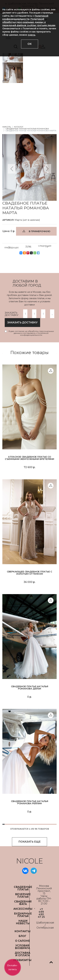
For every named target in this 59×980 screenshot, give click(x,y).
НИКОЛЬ (7, 127)
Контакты (22, 931)
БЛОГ (22, 936)
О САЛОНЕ (22, 941)
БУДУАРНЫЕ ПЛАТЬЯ (23, 915)
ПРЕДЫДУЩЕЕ (12, 247)
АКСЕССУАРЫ (23, 909)
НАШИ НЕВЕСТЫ (23, 922)
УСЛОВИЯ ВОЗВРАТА (22, 947)
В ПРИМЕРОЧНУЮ (39, 231)
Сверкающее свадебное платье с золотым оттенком (29, 573)
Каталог (19, 127)
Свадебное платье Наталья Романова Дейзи (30, 688)
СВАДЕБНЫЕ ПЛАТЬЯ (23, 888)
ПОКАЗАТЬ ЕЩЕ (29, 842)
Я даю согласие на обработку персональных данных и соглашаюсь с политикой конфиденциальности (31, 333)
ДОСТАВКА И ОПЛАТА (22, 954)
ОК (30, 44)
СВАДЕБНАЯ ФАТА (23, 903)
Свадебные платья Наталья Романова (27, 129)
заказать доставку (22, 322)
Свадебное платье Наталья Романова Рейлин (30, 802)
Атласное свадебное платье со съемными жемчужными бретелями (29, 458)
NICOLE (30, 861)
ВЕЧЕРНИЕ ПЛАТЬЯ (23, 896)
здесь (32, 35)
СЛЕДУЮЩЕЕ (45, 246)
